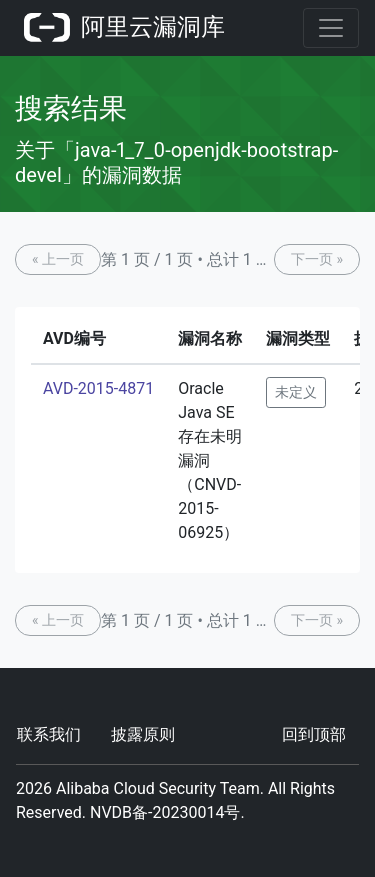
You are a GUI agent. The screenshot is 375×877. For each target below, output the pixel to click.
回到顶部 (314, 734)
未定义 (296, 392)
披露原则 (143, 734)
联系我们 (49, 734)
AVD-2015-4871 (98, 388)
